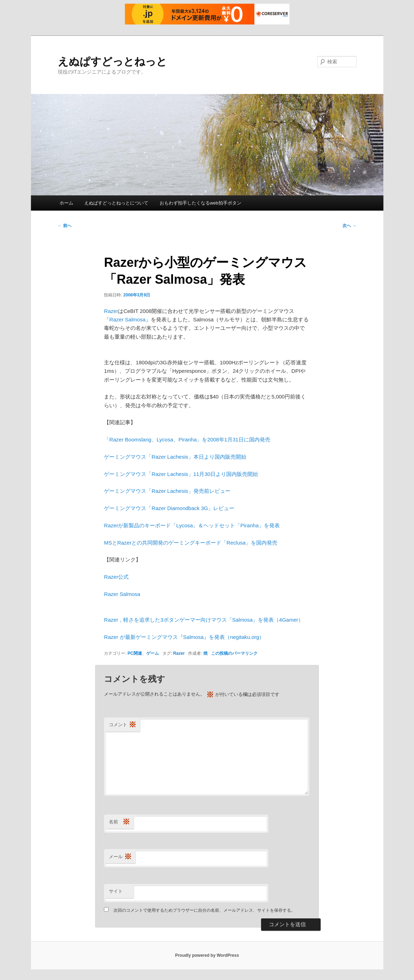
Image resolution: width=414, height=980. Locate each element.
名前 (119, 822)
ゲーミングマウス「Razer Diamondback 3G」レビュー (169, 508)
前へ (65, 226)
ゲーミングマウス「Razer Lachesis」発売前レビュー (167, 491)
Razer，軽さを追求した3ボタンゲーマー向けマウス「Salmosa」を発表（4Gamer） (204, 620)
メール (120, 857)
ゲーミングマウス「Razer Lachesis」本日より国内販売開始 (175, 457)
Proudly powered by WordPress (207, 955)
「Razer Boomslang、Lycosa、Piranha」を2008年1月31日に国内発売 (187, 439)
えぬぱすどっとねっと (112, 61)
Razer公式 (116, 577)
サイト (116, 891)
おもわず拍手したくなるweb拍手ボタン (200, 203)
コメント (123, 725)
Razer (111, 311)
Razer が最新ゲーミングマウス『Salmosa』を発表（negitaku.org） (184, 637)
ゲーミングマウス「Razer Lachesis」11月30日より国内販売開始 (181, 474)
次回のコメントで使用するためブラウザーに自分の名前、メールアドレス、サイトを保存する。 (204, 910)
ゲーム (153, 653)
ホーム (66, 203)
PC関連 (135, 653)
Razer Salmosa (127, 319)
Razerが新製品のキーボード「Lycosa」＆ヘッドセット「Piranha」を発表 (192, 525)
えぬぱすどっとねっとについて (116, 203)
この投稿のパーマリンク (234, 653)
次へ (349, 226)
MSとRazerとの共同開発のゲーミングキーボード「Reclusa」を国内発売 (191, 543)
